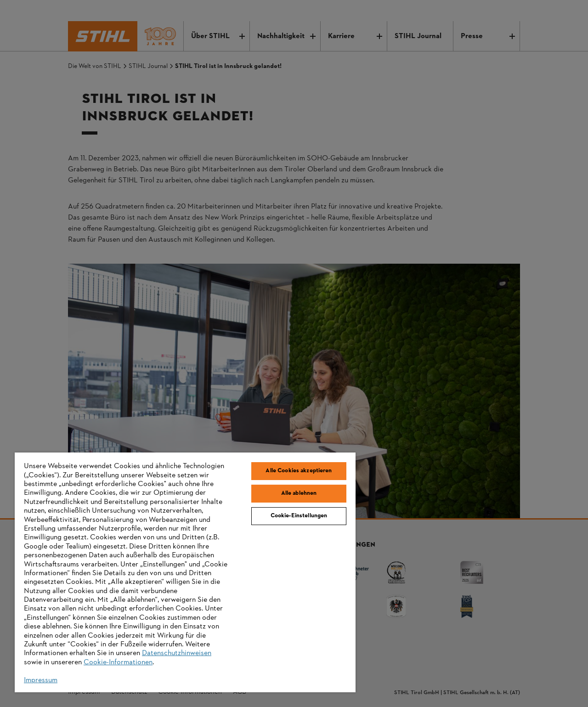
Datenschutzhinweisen (177, 653)
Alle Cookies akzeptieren (299, 471)
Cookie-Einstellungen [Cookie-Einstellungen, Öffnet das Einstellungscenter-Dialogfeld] (299, 516)
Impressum (41, 680)
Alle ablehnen (299, 493)
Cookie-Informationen (118, 662)
